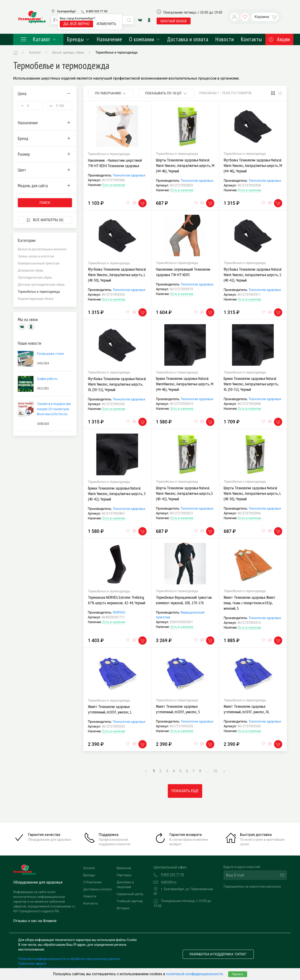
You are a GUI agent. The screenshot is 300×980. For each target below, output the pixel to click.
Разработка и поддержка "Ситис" (218, 954)
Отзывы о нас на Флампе (35, 921)
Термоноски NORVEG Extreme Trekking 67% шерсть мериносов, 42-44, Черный (117, 600)
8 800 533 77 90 (97, 11)
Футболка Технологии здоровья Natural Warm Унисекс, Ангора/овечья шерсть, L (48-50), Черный (117, 275)
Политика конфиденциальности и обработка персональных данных (69, 959)
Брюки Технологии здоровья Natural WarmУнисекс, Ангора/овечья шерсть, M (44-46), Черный (185, 384)
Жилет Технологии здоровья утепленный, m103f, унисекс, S (178, 709)
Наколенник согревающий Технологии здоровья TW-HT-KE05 (183, 272)
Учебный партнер (130, 901)
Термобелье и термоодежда (117, 52)
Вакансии (124, 868)
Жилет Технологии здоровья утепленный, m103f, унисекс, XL (247, 709)
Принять (238, 974)
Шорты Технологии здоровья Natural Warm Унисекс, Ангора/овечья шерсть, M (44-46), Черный (185, 165)
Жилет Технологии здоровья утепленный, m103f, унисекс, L (110, 709)
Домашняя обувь (31, 270)
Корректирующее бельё (36, 299)
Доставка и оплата (188, 39)
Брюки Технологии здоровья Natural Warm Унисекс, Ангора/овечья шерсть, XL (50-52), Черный (251, 384)
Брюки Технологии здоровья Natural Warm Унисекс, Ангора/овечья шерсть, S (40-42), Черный (117, 494)
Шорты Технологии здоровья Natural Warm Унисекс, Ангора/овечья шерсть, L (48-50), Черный (252, 493)
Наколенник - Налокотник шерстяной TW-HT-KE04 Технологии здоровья (115, 163)
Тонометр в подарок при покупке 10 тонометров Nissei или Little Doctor (54, 409)
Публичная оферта (32, 964)
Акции (279, 39)
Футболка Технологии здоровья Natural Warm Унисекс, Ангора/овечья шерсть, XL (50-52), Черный (117, 384)
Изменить (106, 24)
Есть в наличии (114, 185)
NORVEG (119, 612)
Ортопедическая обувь (35, 277)
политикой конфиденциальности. (195, 974)
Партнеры (124, 875)
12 (215, 771)
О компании (145, 39)
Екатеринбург (67, 11)
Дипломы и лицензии (125, 885)
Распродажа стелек (50, 353)
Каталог (38, 39)
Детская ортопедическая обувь (41, 285)
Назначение (109, 39)
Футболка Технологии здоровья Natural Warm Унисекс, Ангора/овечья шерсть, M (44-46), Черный (253, 165)
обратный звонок (174, 21)
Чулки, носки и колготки (36, 256)
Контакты (251, 39)
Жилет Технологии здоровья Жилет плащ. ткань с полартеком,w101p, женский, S (250, 603)
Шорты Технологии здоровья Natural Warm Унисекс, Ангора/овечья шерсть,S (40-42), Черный (184, 493)
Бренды (78, 39)
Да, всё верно (76, 24)
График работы (47, 379)
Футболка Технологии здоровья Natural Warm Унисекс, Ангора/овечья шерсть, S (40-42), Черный (253, 275)
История (123, 908)
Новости (225, 39)
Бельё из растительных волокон (42, 249)
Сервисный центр (130, 894)
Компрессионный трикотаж (39, 263)
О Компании (93, 882)
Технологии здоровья (129, 175)
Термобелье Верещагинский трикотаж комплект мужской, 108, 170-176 (184, 600)
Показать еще (185, 791)
